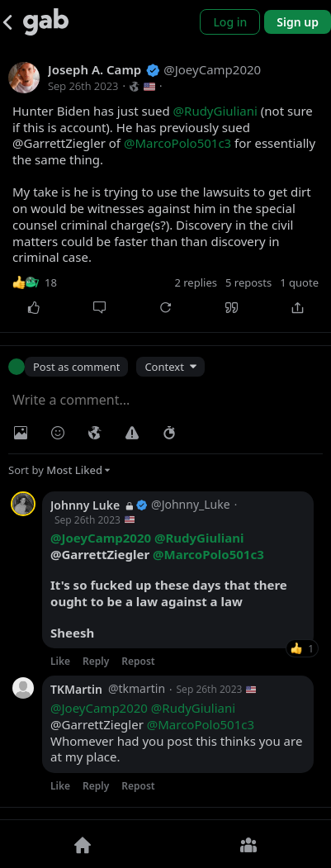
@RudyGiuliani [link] (199, 538)
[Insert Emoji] (58, 433)
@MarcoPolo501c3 (177, 143)
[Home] (83, 844)
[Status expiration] (169, 433)
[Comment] (99, 308)
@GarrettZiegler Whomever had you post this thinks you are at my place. (176, 733)
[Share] (298, 308)
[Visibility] (95, 433)
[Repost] (165, 308)
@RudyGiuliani (215, 111)
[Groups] (249, 844)
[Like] (33, 308)
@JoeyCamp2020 (99, 708)
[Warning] (132, 433)
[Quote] (232, 308)
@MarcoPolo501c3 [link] (208, 554)
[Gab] (46, 22)
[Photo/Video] (21, 433)
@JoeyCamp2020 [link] (101, 538)
